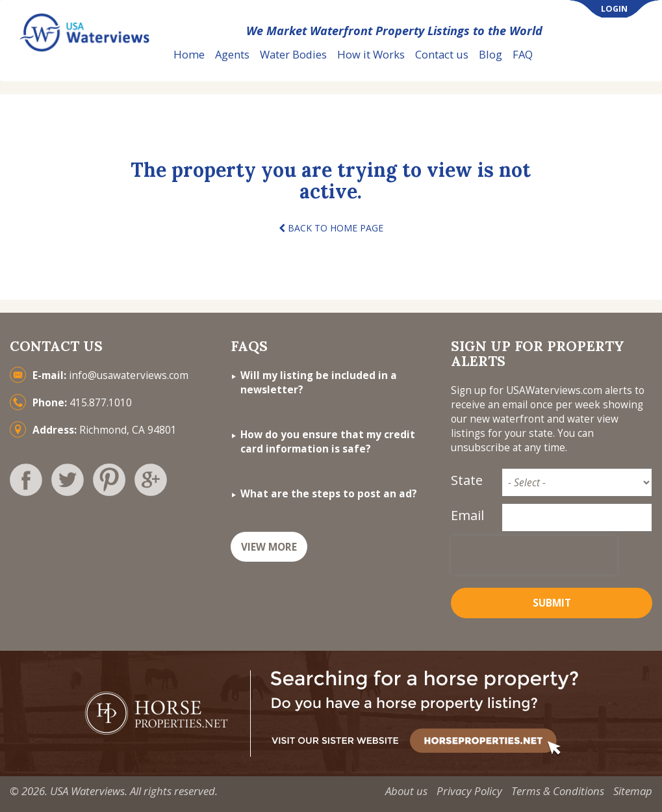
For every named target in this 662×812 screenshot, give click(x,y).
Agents (232, 54)
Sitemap (633, 791)
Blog (490, 54)
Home (189, 54)
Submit (552, 603)
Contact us (442, 54)
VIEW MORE (269, 547)
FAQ (523, 54)
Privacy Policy (469, 791)
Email (467, 515)
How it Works (371, 54)
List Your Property (600, 55)
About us (406, 791)
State (467, 480)
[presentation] (534, 555)
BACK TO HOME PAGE (331, 228)
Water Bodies (293, 54)
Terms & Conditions (558, 791)
